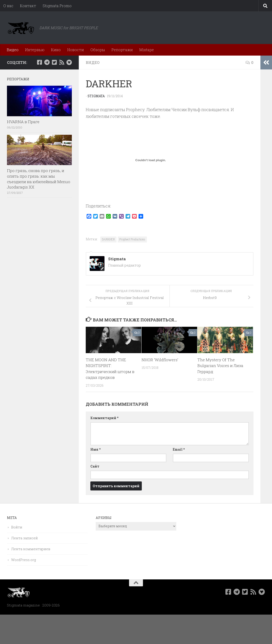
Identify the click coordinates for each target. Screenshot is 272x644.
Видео (13, 50)
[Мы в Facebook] (39, 62)
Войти (17, 527)
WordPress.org (24, 560)
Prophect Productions (132, 239)
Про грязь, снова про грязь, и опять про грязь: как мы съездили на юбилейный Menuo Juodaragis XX (39, 179)
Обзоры (98, 50)
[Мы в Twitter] (54, 62)
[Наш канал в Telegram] (47, 62)
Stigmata (96, 96)
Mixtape (147, 50)
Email (179, 449)
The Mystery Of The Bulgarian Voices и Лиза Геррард (220, 366)
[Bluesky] (69, 62)
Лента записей (24, 538)
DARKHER (108, 239)
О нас (8, 6)
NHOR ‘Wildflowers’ (160, 360)
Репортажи (122, 50)
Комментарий (104, 418)
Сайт (95, 466)
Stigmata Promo (57, 6)
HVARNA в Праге (23, 122)
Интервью (35, 50)
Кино (56, 50)
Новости (76, 50)
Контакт (28, 6)
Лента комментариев (31, 549)
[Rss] (62, 62)
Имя (95, 449)
